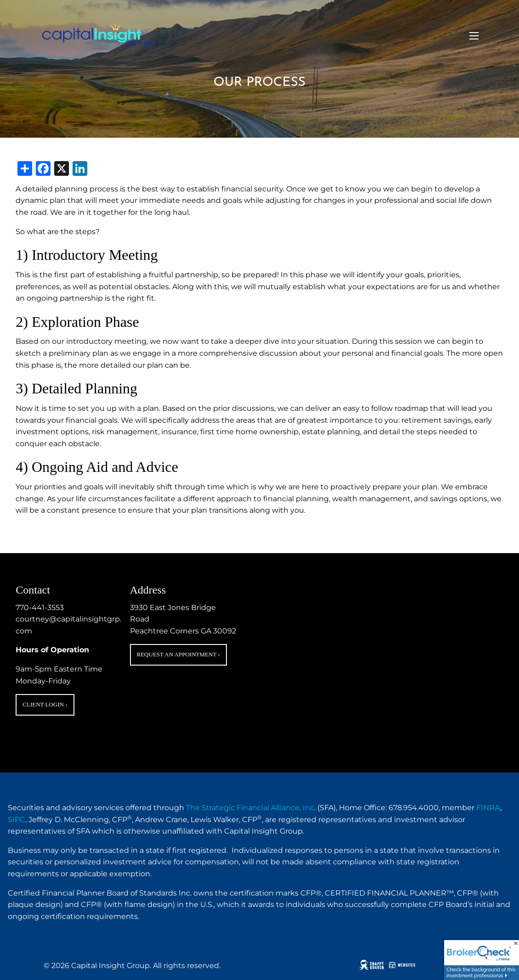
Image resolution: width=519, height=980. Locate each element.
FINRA (488, 808)
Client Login (45, 704)
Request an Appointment (178, 654)
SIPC (17, 820)
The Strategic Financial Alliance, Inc (250, 808)
